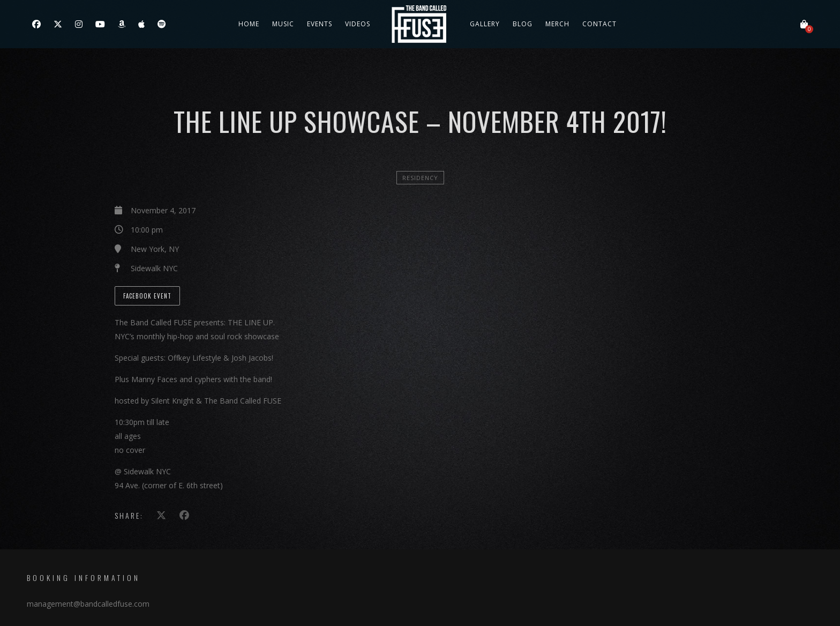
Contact (599, 24)
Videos (358, 24)
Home (249, 24)
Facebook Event (147, 296)
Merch (557, 24)
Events (320, 24)
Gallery (485, 24)
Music (283, 24)
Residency (420, 178)
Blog (523, 24)
